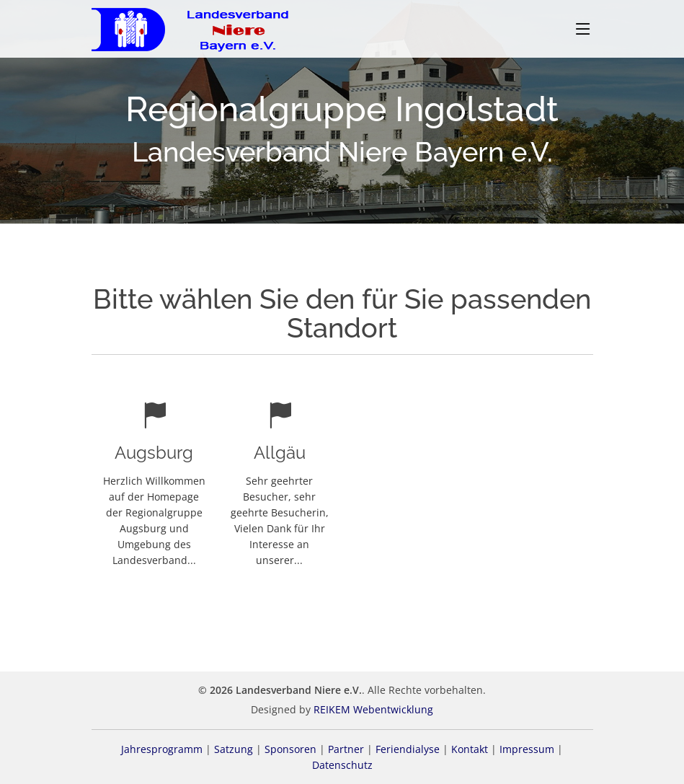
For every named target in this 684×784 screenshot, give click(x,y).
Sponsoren (290, 749)
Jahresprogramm (162, 749)
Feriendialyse (408, 749)
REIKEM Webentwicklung (373, 709)
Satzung (234, 749)
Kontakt (470, 749)
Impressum (527, 749)
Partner (346, 749)
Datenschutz (342, 765)
